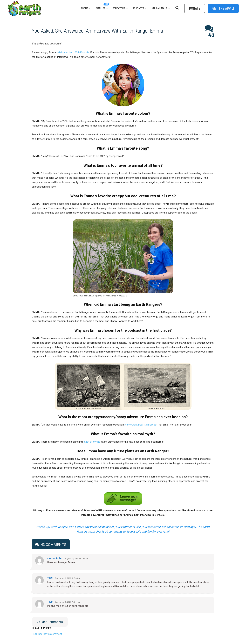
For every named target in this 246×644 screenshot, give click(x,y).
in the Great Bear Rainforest (140, 425)
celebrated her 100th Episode (73, 52)
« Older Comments (50, 622)
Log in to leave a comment (48, 634)
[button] (177, 8)
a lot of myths (92, 442)
